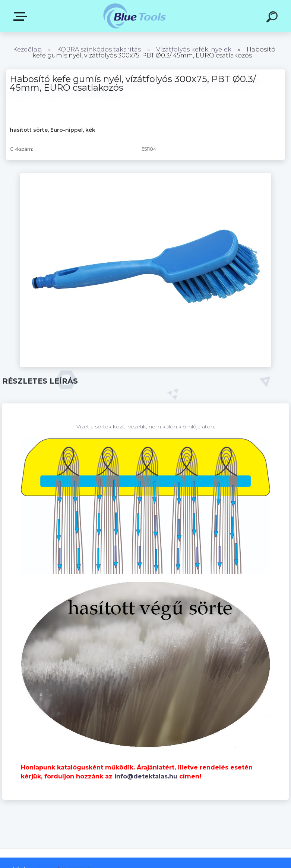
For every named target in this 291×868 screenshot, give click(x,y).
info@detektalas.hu (146, 776)
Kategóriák (22, 16)
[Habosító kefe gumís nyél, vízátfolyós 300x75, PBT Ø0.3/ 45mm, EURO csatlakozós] (145, 176)
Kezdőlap (27, 49)
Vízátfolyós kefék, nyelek (194, 49)
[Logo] (134, 16)
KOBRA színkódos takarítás (99, 49)
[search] (273, 18)
